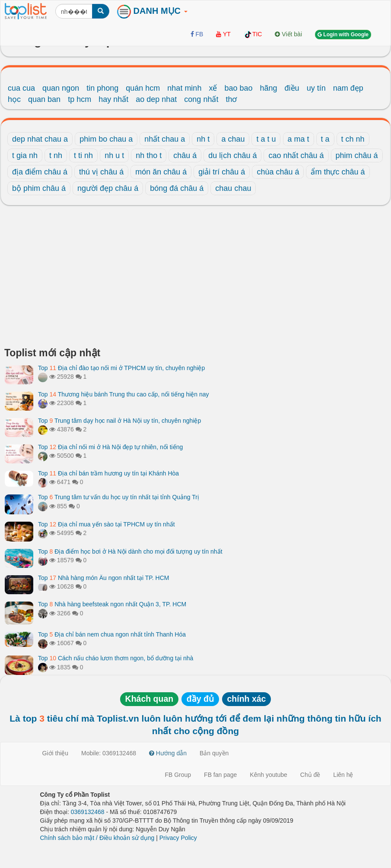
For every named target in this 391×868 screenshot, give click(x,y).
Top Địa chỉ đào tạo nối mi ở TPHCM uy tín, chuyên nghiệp (121, 368)
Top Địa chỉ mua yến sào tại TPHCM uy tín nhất (106, 524)
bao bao (238, 88)
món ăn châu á (161, 172)
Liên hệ (343, 775)
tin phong (102, 88)
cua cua (21, 88)
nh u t (114, 155)
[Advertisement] (195, 279)
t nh (56, 155)
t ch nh (353, 139)
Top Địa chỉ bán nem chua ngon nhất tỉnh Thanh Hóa (112, 634)
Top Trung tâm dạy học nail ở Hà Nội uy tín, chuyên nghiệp (119, 421)
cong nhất (201, 99)
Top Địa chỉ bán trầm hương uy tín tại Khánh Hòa (108, 473)
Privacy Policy (178, 838)
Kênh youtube (268, 775)
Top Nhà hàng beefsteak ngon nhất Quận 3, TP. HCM (112, 604)
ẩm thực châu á (338, 172)
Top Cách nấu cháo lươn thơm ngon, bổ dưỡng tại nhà (116, 658)
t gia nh (25, 155)
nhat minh (184, 88)
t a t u (266, 139)
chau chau (233, 188)
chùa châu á (278, 172)
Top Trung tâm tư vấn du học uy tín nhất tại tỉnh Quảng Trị (119, 497)
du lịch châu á (232, 155)
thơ (231, 99)
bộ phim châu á (39, 188)
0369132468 (88, 812)
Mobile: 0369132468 (109, 753)
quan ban (44, 99)
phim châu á (357, 155)
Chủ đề (310, 775)
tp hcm (79, 99)
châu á (185, 155)
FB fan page (220, 775)
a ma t (299, 139)
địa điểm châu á (40, 172)
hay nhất (113, 99)
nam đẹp (348, 88)
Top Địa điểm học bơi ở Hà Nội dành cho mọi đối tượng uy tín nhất (130, 551)
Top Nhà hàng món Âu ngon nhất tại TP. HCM (103, 578)
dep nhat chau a (40, 139)
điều (292, 88)
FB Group (178, 775)
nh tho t (149, 155)
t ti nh (83, 155)
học (14, 99)
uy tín (316, 88)
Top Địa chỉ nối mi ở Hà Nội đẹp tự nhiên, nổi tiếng (110, 447)
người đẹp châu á (108, 188)
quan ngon (61, 88)
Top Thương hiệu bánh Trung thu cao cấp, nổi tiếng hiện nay (124, 394)
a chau (233, 139)
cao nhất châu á (296, 155)
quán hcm (143, 88)
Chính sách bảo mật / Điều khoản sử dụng (97, 838)
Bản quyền (214, 753)
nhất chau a (165, 139)
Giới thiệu (56, 753)
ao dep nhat (156, 99)
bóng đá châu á (177, 188)
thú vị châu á (101, 172)
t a (325, 139)
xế (213, 88)
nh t (203, 139)
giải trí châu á (222, 172)
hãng (269, 88)
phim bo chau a (106, 139)
